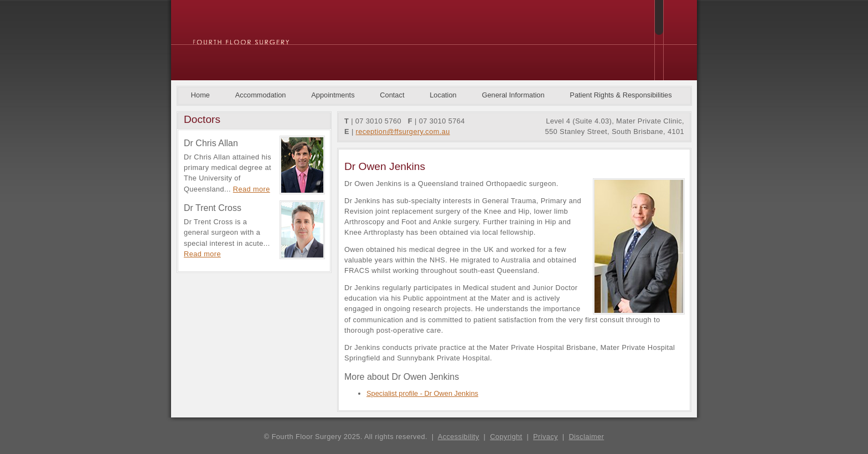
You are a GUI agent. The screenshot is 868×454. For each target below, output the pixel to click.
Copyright (506, 437)
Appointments (333, 95)
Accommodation (261, 95)
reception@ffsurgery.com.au (403, 131)
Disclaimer (586, 437)
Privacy (546, 437)
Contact (392, 95)
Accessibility (459, 437)
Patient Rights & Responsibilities (621, 95)
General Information (513, 95)
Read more (252, 189)
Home (200, 95)
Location (443, 95)
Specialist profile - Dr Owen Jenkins (422, 393)
